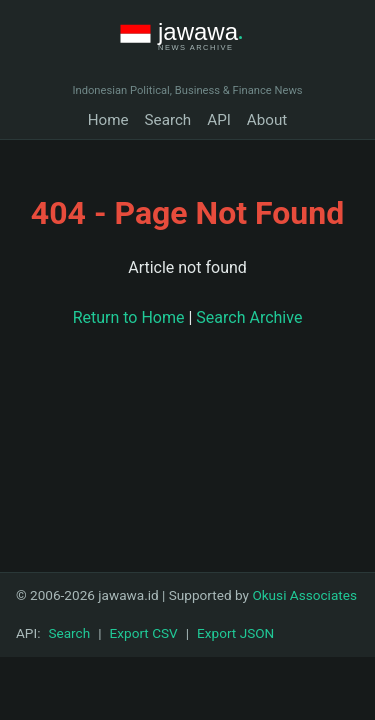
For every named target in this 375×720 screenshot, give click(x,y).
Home (108, 120)
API (219, 120)
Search (168, 120)
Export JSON (235, 633)
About (267, 120)
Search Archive (249, 317)
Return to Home (129, 317)
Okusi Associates (304, 595)
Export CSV (144, 633)
